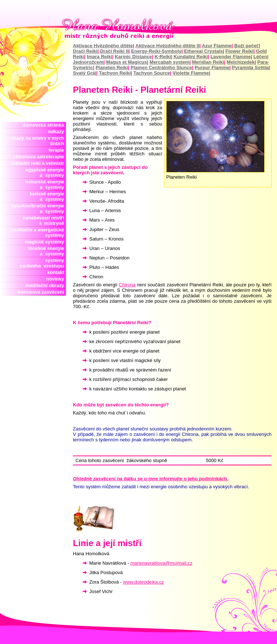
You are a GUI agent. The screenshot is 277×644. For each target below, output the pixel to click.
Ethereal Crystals (203, 51)
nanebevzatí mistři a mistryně (45, 220)
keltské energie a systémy (47, 196)
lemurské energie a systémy (46, 184)
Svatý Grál (85, 73)
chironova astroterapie (40, 157)
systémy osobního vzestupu (43, 263)
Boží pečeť (247, 46)
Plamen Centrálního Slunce (161, 67)
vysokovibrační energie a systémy (39, 208)
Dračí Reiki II (114, 51)
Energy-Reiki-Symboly (156, 51)
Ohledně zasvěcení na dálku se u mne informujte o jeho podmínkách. (151, 479)
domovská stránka (45, 125)
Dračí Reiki (85, 51)
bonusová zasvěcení (42, 292)
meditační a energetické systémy (38, 232)
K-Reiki (163, 57)
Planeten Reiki (112, 67)
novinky (56, 279)
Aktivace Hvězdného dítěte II (168, 46)
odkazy (57, 132)
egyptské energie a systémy (46, 172)
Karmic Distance (133, 57)
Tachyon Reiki (115, 73)
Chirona (127, 285)
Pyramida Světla (250, 67)
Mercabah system (169, 62)
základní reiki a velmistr (39, 163)
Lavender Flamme (231, 57)
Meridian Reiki (208, 62)
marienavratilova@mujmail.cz (161, 563)
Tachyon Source (152, 73)
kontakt (57, 272)
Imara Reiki (99, 57)
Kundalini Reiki (191, 57)
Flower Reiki (240, 51)
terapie (58, 150)
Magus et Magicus (126, 62)
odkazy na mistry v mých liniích (37, 141)
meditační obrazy (46, 285)
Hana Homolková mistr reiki (138, 29)
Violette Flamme (191, 73)
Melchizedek (241, 62)
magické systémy (46, 242)
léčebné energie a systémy (46, 251)
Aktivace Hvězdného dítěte (103, 46)
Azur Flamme (217, 46)
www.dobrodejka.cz (144, 582)
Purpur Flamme (212, 67)
